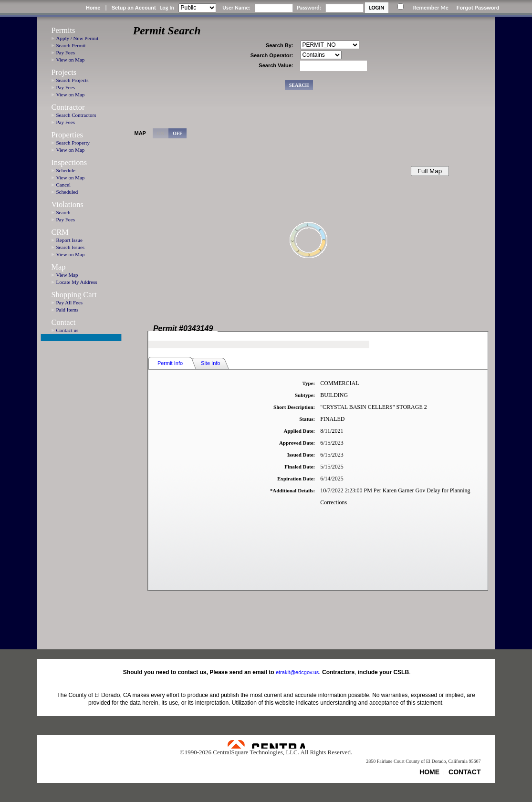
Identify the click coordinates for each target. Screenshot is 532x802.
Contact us (68, 330)
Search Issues (71, 247)
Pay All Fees (70, 302)
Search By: (279, 45)
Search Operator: (272, 55)
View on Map (71, 60)
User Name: (236, 8)
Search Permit (71, 45)
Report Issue (69, 240)
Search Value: (276, 65)
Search (63, 212)
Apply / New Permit (78, 38)
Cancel (64, 185)
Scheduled (67, 192)
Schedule (66, 170)
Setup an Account (134, 8)
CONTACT (464, 772)
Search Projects (73, 80)
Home (93, 8)
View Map (67, 275)
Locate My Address (77, 282)
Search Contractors (76, 115)
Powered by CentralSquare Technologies (266, 744)
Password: (309, 8)
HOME (429, 772)
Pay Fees (66, 52)
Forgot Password (478, 8)
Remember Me (431, 8)
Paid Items (68, 310)
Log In (167, 8)
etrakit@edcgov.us (297, 672)
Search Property (73, 143)
